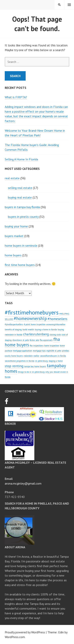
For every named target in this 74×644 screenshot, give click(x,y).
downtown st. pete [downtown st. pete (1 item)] (21, 340)
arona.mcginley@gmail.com (23, 483)
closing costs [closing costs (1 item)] (55, 335)
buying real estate (20, 197)
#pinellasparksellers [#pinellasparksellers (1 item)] (14, 324)
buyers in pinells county (23, 217)
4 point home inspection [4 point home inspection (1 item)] (35, 324)
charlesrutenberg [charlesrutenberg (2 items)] (36, 334)
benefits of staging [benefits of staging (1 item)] (13, 329)
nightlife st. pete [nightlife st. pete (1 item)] (54, 351)
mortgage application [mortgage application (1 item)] (22, 351)
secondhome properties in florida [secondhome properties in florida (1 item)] (20, 361)
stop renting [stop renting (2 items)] (14, 366)
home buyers (13, 255)
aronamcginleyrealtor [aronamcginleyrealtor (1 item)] (56, 324)
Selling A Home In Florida (21, 159)
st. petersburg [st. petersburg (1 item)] (41, 361)
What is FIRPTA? (16, 97)
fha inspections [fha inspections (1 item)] (37, 346)
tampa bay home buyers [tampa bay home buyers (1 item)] (35, 366)
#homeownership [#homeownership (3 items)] (30, 318)
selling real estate (20, 188)
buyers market (14, 236)
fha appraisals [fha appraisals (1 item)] (46, 340)
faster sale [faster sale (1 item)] (34, 340)
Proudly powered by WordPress (25, 632)
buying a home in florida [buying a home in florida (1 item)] (46, 329)
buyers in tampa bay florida (22, 207)
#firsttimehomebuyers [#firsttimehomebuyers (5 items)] (32, 312)
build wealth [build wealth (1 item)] (28, 329)
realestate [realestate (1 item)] (28, 356)
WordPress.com (15, 637)
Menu (69, 5)
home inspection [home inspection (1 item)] (52, 346)
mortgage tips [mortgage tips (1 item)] (39, 351)
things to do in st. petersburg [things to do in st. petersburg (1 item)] (31, 372)
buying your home (16, 226)
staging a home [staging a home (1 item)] (56, 361)
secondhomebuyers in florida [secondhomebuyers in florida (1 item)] (53, 356)
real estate (12, 178)
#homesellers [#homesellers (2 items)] (57, 319)
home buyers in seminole (21, 246)
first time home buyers (20, 265)
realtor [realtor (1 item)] (36, 356)
